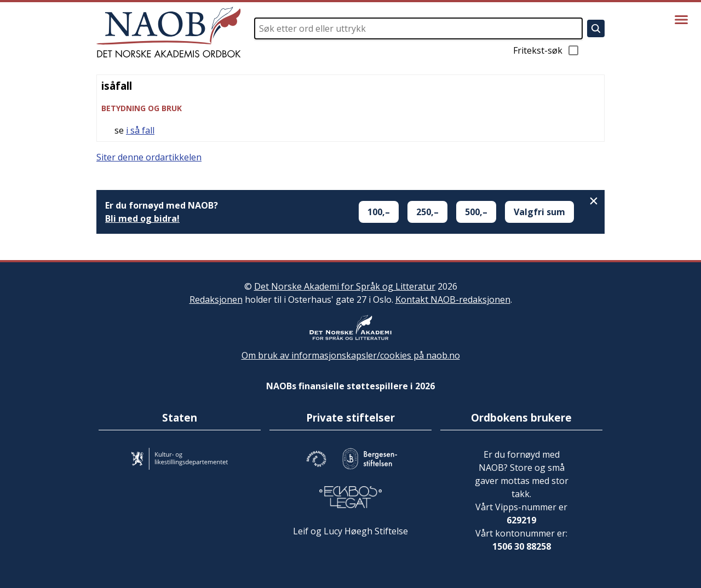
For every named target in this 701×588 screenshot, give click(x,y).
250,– (427, 212)
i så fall (140, 130)
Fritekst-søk (547, 50)
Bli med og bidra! (142, 218)
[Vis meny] (681, 20)
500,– (476, 212)
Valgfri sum (539, 212)
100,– (379, 212)
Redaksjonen (216, 299)
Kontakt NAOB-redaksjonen (453, 299)
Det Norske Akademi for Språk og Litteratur (345, 286)
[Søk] (596, 28)
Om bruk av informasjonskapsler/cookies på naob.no (351, 355)
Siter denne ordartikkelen (149, 157)
